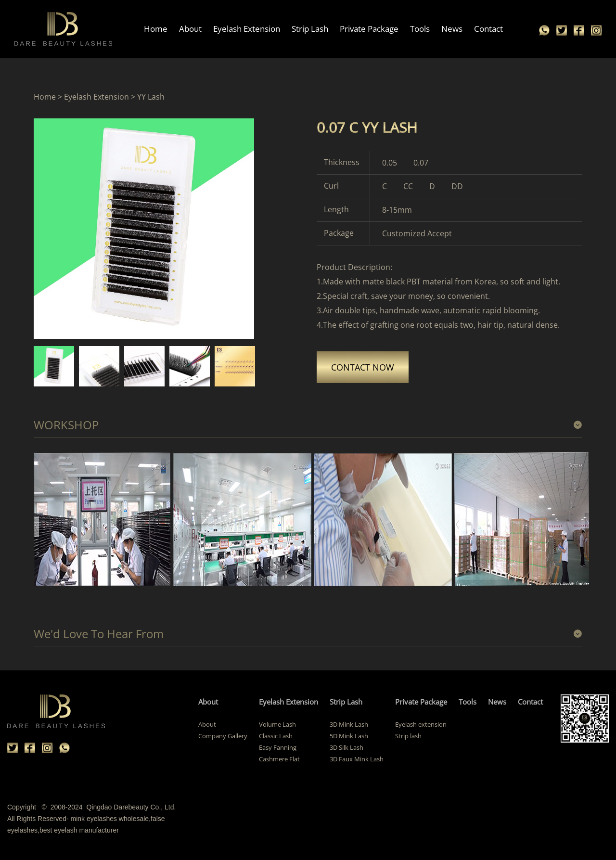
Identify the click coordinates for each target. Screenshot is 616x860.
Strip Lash (310, 29)
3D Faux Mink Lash (357, 759)
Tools (420, 29)
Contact (488, 29)
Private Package (369, 29)
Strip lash (408, 736)
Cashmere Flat (279, 759)
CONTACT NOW (363, 367)
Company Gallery (223, 736)
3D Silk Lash (346, 747)
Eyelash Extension (247, 29)
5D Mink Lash (349, 736)
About (190, 29)
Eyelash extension (421, 724)
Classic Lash (276, 736)
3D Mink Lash (349, 724)
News (452, 29)
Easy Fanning (278, 747)
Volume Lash (277, 724)
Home (156, 29)
